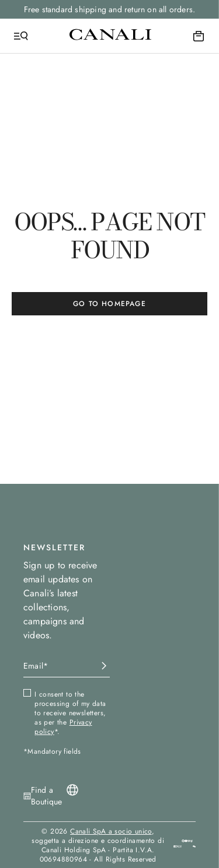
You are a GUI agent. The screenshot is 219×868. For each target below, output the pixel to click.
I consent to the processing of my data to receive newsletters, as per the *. (70, 713)
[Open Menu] (21, 36)
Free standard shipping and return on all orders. (110, 9)
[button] (194, 845)
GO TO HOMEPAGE (109, 304)
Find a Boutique (47, 796)
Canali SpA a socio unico (111, 831)
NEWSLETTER (54, 547)
